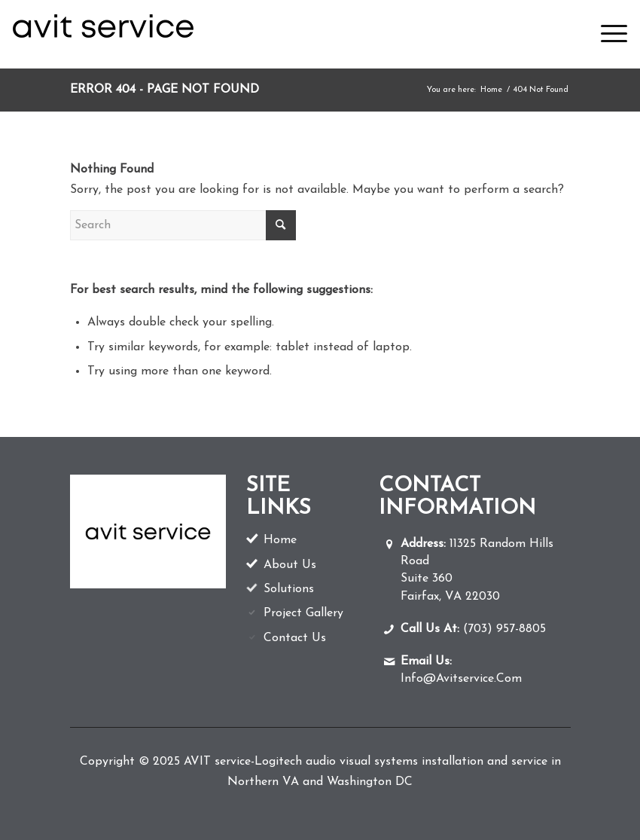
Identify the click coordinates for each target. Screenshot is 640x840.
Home (280, 540)
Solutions (289, 589)
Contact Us (295, 638)
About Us (290, 565)
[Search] (183, 225)
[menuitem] (606, 34)
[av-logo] (103, 34)
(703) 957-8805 (473, 629)
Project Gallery (303, 613)
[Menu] (606, 34)
